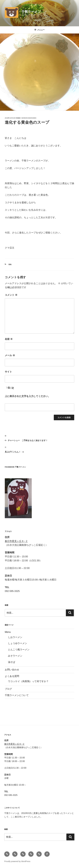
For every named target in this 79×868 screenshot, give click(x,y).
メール (10, 355)
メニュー (39, 30)
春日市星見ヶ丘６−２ (16, 541)
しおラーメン (15, 637)
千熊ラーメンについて (17, 695)
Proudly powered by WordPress (17, 861)
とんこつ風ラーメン (19, 650)
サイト (8, 372)
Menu (8, 632)
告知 (10, 264)
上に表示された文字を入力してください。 (27, 396)
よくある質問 (12, 676)
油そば (12, 662)
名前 (9, 339)
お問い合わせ (12, 670)
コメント (11, 295)
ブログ (8, 689)
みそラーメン (15, 656)
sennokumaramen (29, 118)
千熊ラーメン (31, 12)
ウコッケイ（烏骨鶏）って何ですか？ (28, 681)
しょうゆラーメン (18, 643)
